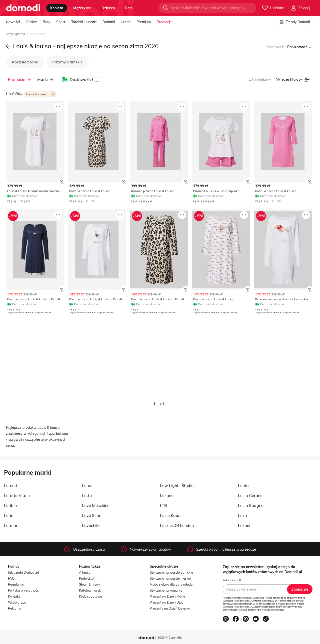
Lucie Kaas (170, 515)
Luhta (243, 485)
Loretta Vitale (17, 495)
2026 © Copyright (170, 637)
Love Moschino (96, 505)
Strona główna (16, 34)
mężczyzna (82, 8)
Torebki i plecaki (84, 22)
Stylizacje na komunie (166, 590)
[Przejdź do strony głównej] (23, 8)
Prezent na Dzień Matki (167, 596)
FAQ (11, 578)
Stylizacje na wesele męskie (170, 578)
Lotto (87, 495)
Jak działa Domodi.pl (23, 572)
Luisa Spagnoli (252, 505)
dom (129, 8)
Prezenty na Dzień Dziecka (170, 608)
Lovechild (91, 525)
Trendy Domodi (295, 22)
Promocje (164, 22)
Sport (61, 22)
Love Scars (92, 515)
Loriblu (10, 505)
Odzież (31, 22)
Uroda (126, 22)
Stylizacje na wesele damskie (171, 572)
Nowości (13, 22)
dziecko (108, 8)
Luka (242, 515)
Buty (46, 22)
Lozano (167, 495)
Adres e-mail (232, 580)
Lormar (11, 525)
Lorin (9, 515)
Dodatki (109, 22)
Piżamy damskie (67, 62)
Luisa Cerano (250, 495)
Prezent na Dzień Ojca (166, 602)
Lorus (87, 485)
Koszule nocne (25, 62)
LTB (163, 505)
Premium (144, 22)
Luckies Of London (177, 525)
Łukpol (244, 525)
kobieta (57, 8)
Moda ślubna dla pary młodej (171, 584)
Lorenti (10, 485)
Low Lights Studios (178, 485)
